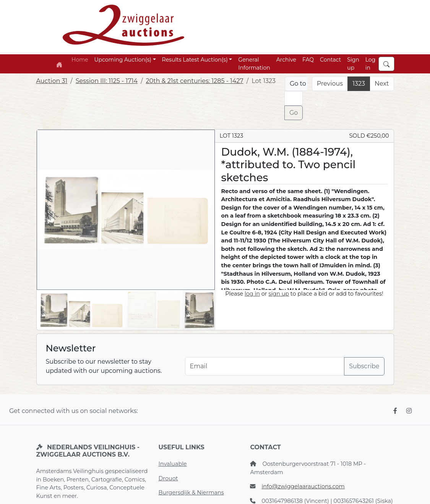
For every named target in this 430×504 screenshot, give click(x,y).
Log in (371, 64)
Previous (330, 84)
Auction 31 (52, 81)
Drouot (168, 478)
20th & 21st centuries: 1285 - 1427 (195, 81)
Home (80, 60)
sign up (279, 294)
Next (382, 84)
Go (294, 113)
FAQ (308, 60)
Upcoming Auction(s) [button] (123, 60)
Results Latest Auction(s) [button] (195, 60)
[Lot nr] (294, 98)
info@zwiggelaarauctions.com (303, 486)
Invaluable (172, 464)
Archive (286, 60)
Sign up (353, 64)
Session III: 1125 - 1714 (107, 81)
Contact (330, 60)
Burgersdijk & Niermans (191, 493)
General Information (254, 64)
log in (252, 294)
